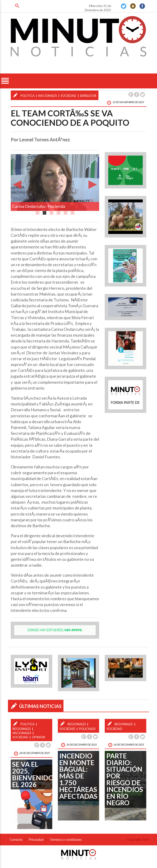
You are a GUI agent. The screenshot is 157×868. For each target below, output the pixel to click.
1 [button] (38, 212)
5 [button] (66, 212)
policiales (87, 729)
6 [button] (73, 212)
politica (28, 96)
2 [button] (45, 212)
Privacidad (36, 840)
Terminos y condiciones (66, 840)
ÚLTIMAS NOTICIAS (40, 706)
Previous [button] (17, 182)
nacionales (48, 96)
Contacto (16, 840)
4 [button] (59, 212)
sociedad (68, 96)
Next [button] (93, 182)
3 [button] (52, 212)
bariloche (88, 96)
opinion (38, 737)
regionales (22, 729)
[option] (55, 183)
